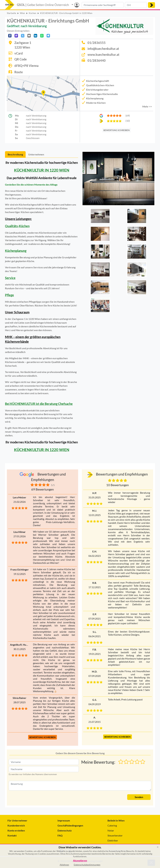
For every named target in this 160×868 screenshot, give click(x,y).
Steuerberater (115, 835)
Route (19, 72)
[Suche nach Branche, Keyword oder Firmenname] (103, 5)
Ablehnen (64, 865)
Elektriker (113, 840)
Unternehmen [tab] (36, 154)
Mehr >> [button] (147, 106)
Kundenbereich (16, 825)
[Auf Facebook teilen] (10, 36)
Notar (111, 830)
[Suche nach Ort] (136, 5)
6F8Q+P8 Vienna (26, 66)
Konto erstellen (16, 830)
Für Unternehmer (17, 820)
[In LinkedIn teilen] (35, 36)
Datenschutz (65, 830)
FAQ (60, 835)
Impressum (64, 820)
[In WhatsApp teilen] (42, 36)
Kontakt (12, 835)
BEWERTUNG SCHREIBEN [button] (42, 737)
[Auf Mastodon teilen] (16, 36)
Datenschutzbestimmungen (87, 865)
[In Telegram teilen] (48, 36)
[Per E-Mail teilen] (29, 36)
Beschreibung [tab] (15, 154)
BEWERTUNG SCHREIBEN (117, 130)
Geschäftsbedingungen (70, 825)
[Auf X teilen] (23, 36)
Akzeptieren (80, 861)
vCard (19, 53)
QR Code (21, 59)
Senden (139, 797)
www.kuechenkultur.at (103, 55)
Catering (112, 825)
